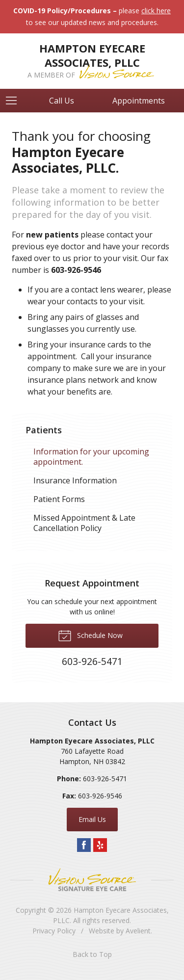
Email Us (92, 819)
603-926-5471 (105, 779)
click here (156, 11)
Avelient (138, 931)
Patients (44, 430)
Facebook (84, 845)
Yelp (100, 845)
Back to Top (92, 954)
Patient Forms (59, 499)
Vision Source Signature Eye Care (92, 880)
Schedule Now (90, 635)
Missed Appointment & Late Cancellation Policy (84, 523)
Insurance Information (75, 480)
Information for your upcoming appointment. (91, 457)
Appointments (139, 101)
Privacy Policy (54, 931)
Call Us (62, 101)
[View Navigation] (15, 101)
